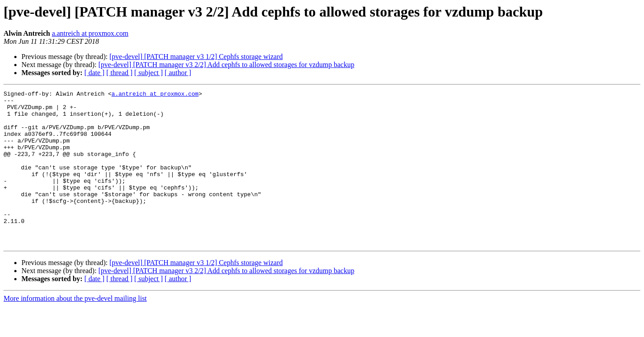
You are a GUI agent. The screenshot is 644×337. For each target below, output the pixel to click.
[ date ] (94, 73)
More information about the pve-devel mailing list (75, 329)
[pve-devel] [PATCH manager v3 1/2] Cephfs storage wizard (196, 57)
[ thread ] (119, 73)
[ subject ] (149, 73)
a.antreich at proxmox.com (90, 33)
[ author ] (178, 73)
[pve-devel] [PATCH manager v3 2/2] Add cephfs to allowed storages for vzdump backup (226, 65)
